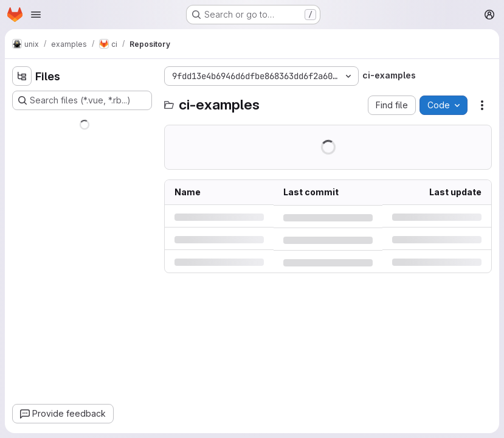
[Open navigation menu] (36, 15)
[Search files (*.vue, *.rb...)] (82, 100)
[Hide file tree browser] (22, 76)
